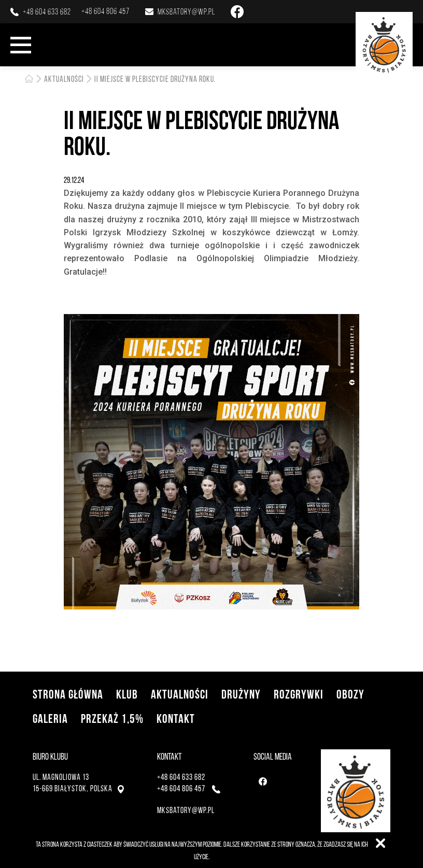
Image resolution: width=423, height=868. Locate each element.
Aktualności (64, 79)
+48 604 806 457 (105, 11)
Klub (127, 694)
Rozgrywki (299, 694)
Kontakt (176, 718)
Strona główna (68, 694)
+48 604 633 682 (47, 12)
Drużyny (241, 694)
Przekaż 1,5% (112, 718)
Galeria (50, 718)
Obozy (350, 694)
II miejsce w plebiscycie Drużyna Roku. (155, 79)
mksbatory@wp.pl (186, 12)
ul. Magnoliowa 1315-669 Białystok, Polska (78, 783)
